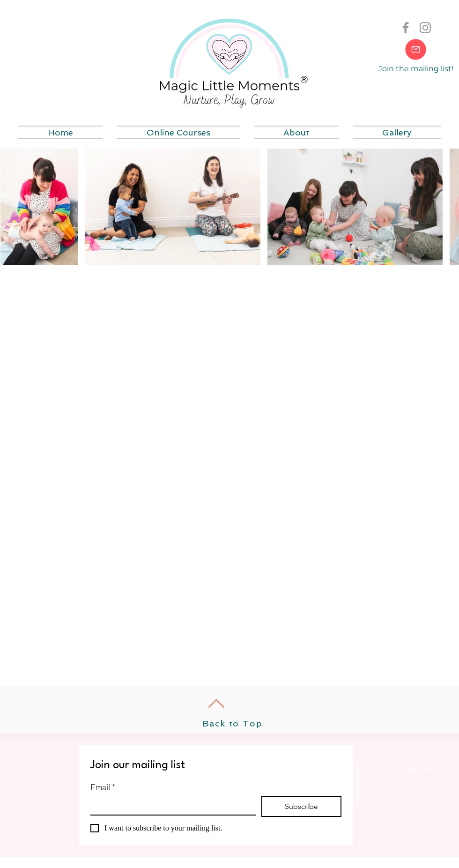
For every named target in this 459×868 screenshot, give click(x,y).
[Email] (170, 805)
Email (103, 787)
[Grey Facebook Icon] (406, 28)
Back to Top (233, 723)
